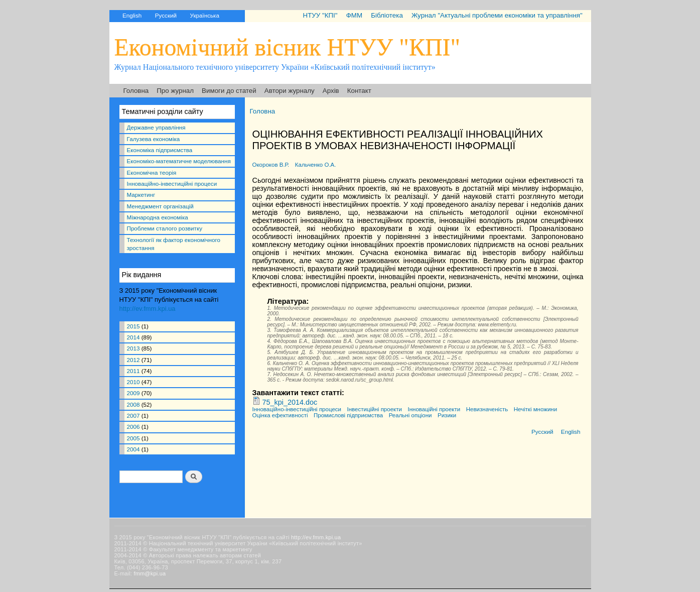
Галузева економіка (154, 139)
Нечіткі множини (535, 409)
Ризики (447, 415)
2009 (133, 393)
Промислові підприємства (348, 415)
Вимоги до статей (229, 91)
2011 (133, 371)
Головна (136, 91)
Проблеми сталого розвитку (165, 228)
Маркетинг (141, 195)
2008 (133, 404)
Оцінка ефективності (280, 415)
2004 (133, 449)
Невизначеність (487, 409)
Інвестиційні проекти (375, 409)
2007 (133, 416)
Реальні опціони (410, 415)
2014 (133, 337)
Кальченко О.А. (316, 165)
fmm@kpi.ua (150, 573)
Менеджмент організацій (160, 206)
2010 (133, 382)
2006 (133, 427)
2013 (133, 348)
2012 (133, 360)
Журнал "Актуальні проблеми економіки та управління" (497, 15)
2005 (133, 438)
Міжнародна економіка (158, 217)
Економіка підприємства (160, 150)
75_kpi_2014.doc (290, 402)
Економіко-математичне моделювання (179, 161)
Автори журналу (290, 91)
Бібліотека (387, 15)
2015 (133, 326)
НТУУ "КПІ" (320, 15)
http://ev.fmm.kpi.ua (148, 309)
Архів (331, 91)
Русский (166, 15)
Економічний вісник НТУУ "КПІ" (288, 47)
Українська (205, 15)
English (132, 15)
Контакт (359, 91)
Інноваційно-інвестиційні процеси (172, 184)
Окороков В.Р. (271, 165)
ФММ (354, 15)
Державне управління (156, 127)
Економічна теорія (152, 172)
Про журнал (175, 91)
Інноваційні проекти (434, 409)
